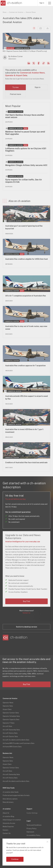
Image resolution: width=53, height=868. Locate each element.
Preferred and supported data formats (16, 795)
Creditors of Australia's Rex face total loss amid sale (26, 463)
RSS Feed (48, 63)
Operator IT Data (9, 723)
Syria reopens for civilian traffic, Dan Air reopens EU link (24, 181)
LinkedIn (29, 63)
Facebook (39, 63)
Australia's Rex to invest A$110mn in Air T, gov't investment (24, 431)
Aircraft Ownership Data (11, 730)
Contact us (26, 613)
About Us (6, 813)
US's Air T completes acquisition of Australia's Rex (26, 296)
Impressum (30, 832)
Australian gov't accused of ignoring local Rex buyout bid (24, 227)
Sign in (42, 3)
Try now (15, 87)
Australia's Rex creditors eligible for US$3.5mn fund (26, 259)
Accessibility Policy (33, 835)
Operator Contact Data (11, 713)
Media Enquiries (8, 827)
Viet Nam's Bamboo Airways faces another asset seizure (25, 116)
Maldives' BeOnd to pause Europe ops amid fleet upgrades (25, 133)
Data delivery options (10, 799)
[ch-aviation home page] (11, 3)
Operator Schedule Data (11, 716)
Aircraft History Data (10, 733)
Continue (15, 859)
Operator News (8, 703)
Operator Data (8, 706)
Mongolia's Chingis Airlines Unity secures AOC (26, 165)
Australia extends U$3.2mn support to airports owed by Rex (26, 397)
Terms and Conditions (34, 825)
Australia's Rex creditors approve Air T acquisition (25, 366)
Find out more (15, 94)
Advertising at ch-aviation (12, 820)
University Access (9, 823)
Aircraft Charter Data (10, 737)
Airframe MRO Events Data (12, 747)
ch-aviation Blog (8, 817)
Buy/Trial (26, 601)
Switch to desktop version (26, 627)
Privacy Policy (31, 829)
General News (31, 12)
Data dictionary (8, 802)
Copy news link (44, 63)
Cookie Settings (32, 813)
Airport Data (7, 709)
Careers (5, 830)
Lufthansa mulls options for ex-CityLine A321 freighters (26, 150)
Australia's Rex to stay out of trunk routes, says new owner (26, 328)
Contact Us (7, 833)
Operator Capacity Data (11, 720)
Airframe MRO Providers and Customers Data (19, 743)
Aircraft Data (7, 726)
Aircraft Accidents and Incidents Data (16, 740)
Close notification (47, 842)
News (5, 12)
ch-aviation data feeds (11, 792)
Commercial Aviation (16, 12)
